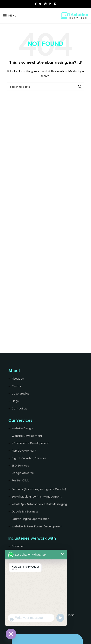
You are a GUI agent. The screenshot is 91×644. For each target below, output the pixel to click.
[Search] (45, 87)
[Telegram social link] (55, 4)
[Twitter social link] (40, 4)
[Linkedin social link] (50, 4)
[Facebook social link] (36, 4)
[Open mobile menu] (10, 16)
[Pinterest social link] (45, 4)
